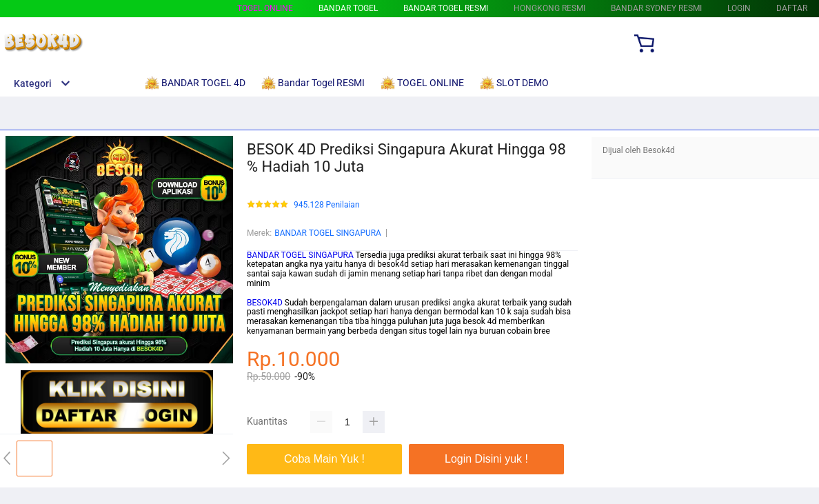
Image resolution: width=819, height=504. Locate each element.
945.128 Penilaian (327, 205)
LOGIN (739, 8)
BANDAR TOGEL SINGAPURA (328, 233)
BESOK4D (265, 303)
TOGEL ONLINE (265, 8)
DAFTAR (792, 8)
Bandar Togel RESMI (446, 8)
